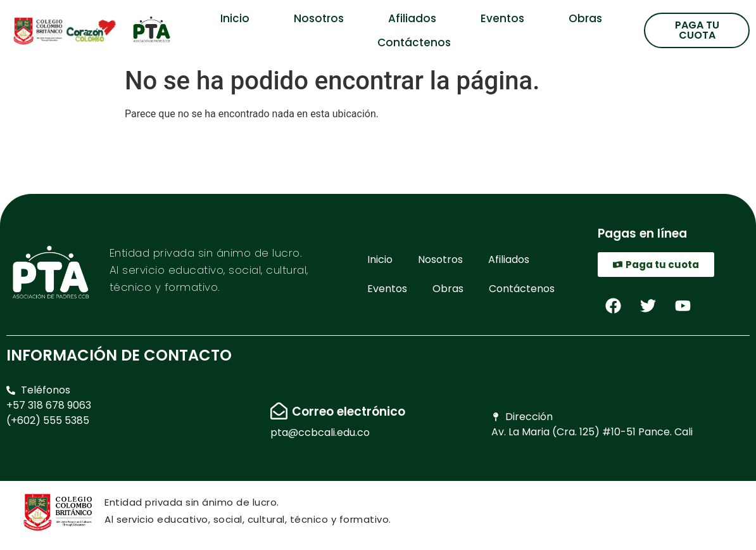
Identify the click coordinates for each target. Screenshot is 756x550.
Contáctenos (414, 42)
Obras (585, 18)
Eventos (502, 18)
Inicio (235, 18)
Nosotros (319, 18)
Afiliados (412, 18)
